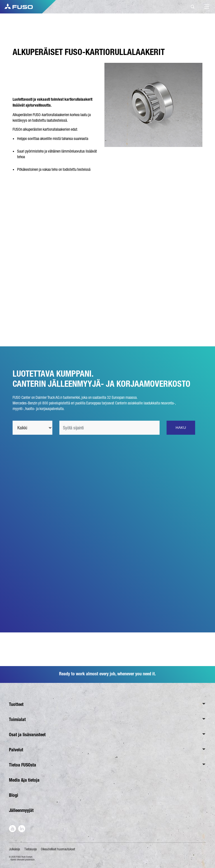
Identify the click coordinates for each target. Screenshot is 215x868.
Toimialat (17, 720)
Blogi (14, 795)
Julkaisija (14, 849)
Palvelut (16, 750)
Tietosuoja (31, 849)
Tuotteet (16, 704)
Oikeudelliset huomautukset (58, 849)
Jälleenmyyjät (21, 810)
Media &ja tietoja (24, 780)
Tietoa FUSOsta (23, 765)
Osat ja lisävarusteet (27, 735)
